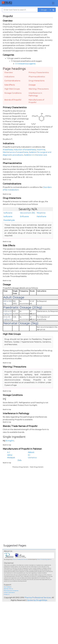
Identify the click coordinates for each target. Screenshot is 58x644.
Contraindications (12, 81)
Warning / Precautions (39, 89)
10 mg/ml (10, 441)
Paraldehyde (9, 220)
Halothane (41, 216)
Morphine (41, 213)
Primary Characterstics (39, 72)
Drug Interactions (37, 81)
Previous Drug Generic (20, 467)
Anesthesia (8, 150)
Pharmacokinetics (37, 77)
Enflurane (24, 216)
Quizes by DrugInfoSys (37, 600)
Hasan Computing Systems (44, 559)
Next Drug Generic (37, 467)
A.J (9, 452)
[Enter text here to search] (20, 10)
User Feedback (8, 587)
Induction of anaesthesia (25, 150)
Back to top (7, 159)
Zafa (20, 460)
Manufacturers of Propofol (36, 101)
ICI (29, 455)
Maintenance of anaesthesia (15, 152)
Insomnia (41, 150)
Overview (9, 72)
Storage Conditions (13, 93)
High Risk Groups (12, 89)
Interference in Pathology (35, 94)
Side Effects (10, 85)
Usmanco (32, 458)
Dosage (32, 85)
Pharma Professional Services (20, 559)
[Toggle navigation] (53, 3)
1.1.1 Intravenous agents (25, 64)
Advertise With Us (8, 589)
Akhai (10, 455)
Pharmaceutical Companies (11, 591)
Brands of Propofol (13, 100)
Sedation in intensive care (35, 155)
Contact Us (7, 594)
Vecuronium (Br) (28, 213)
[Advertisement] (26, 484)
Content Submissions (9, 592)
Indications (9, 77)
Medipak (11, 458)
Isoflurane (8, 213)
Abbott (31, 452)
